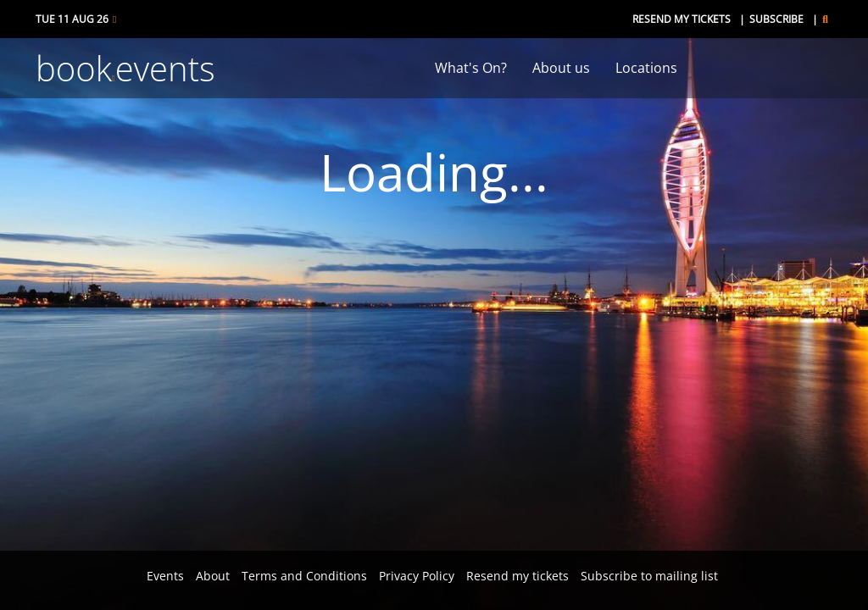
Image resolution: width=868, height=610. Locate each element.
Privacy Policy (417, 576)
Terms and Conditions (304, 576)
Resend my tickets (682, 19)
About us (561, 68)
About (213, 576)
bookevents (125, 68)
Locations (646, 68)
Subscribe (776, 19)
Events (165, 576)
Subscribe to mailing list (649, 576)
